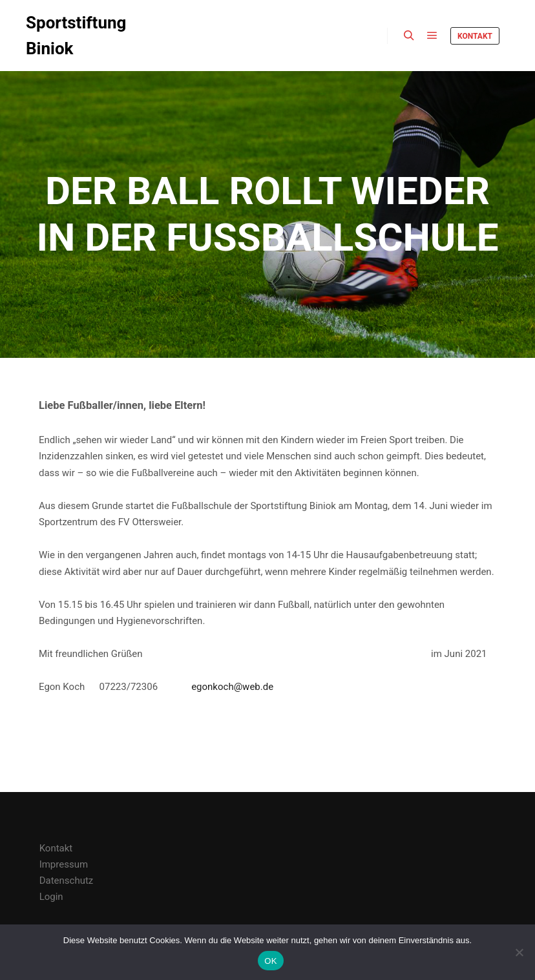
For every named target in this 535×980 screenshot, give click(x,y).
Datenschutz (67, 881)
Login (51, 897)
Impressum (64, 864)
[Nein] (519, 952)
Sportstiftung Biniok (76, 36)
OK (270, 961)
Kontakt (475, 36)
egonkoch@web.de (232, 687)
